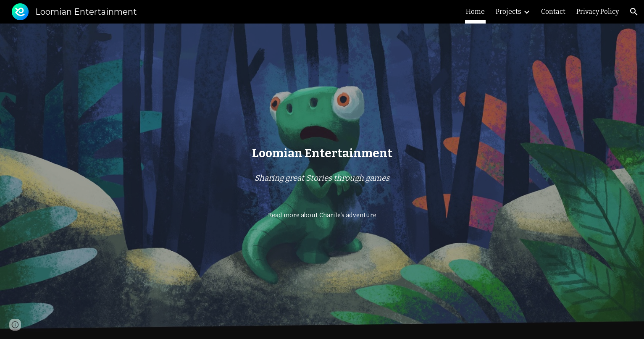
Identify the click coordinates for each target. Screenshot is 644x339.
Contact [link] (553, 12)
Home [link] (475, 12)
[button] (634, 12)
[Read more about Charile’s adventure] (322, 215)
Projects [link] (509, 12)
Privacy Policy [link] (598, 12)
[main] (322, 153)
